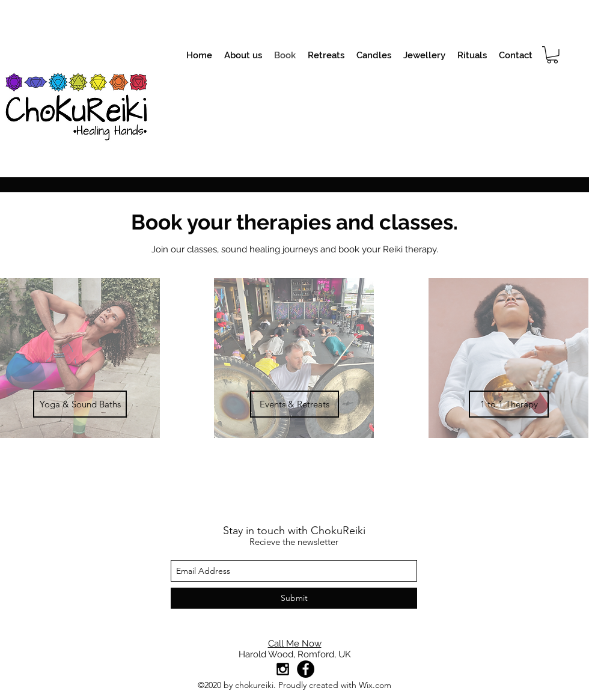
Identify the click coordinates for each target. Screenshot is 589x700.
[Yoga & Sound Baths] (80, 404)
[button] (552, 55)
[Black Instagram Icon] (283, 669)
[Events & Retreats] (294, 404)
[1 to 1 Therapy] (509, 404)
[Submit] (294, 598)
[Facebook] (306, 669)
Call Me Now (295, 644)
